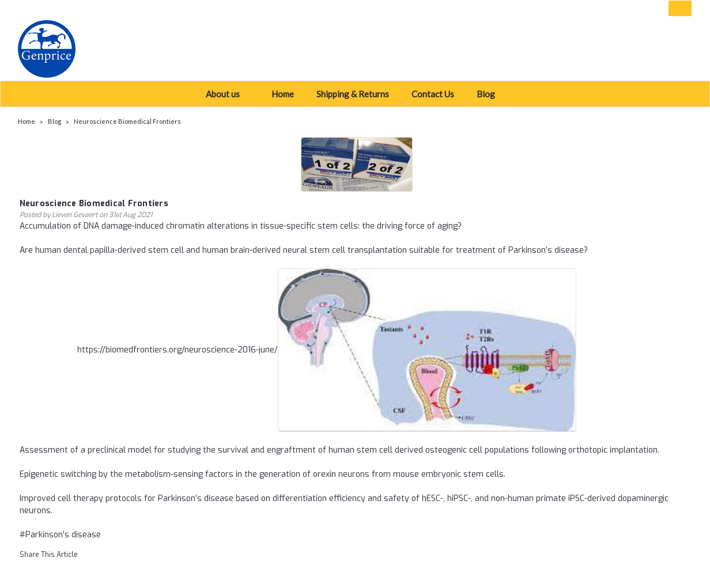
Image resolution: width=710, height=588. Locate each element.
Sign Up (643, 8)
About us (227, 94)
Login (606, 8)
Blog (490, 94)
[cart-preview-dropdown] (677, 8)
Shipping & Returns (353, 94)
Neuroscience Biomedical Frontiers (127, 121)
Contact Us (433, 94)
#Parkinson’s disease (60, 535)
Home (283, 94)
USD (99, 8)
